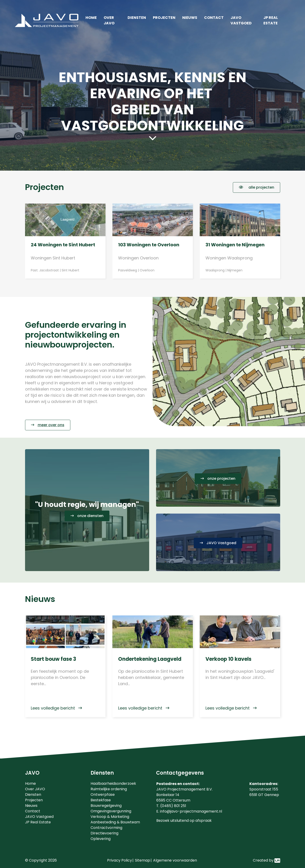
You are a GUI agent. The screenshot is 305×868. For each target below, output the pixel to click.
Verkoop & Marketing (110, 817)
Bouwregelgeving (106, 806)
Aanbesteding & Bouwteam (115, 822)
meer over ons (51, 425)
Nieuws (190, 18)
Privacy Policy (120, 860)
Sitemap (143, 860)
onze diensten (90, 516)
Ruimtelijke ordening (109, 789)
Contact (214, 18)
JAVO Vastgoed (241, 20)
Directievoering (104, 833)
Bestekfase (101, 800)
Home (91, 18)
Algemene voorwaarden (175, 860)
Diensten (137, 18)
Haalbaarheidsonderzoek (113, 783)
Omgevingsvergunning (111, 811)
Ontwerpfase (103, 795)
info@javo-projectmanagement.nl (191, 811)
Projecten (164, 18)
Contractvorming (106, 828)
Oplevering (101, 839)
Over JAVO (109, 20)
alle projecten (257, 187)
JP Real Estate (271, 20)
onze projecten (221, 479)
